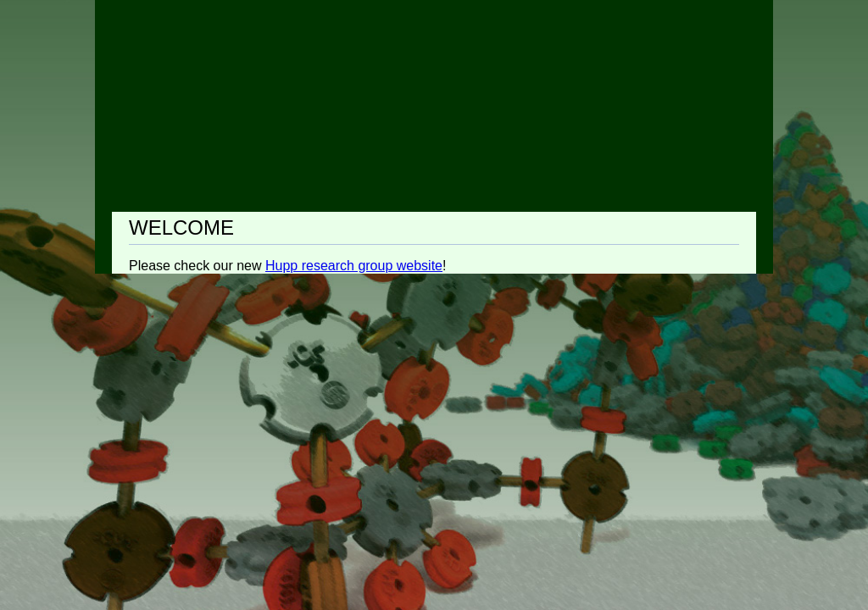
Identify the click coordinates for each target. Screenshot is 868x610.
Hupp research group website (354, 266)
